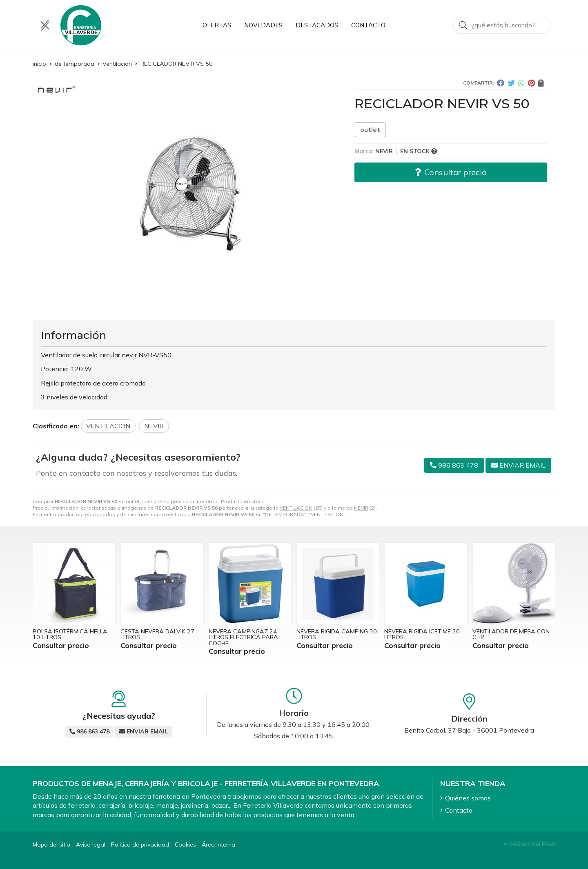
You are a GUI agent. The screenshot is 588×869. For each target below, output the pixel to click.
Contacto (459, 810)
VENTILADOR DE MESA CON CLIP (511, 634)
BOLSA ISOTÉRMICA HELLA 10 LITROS (70, 634)
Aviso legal (91, 844)
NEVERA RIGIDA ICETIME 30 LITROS (422, 634)
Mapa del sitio (51, 844)
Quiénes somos (468, 798)
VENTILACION (296, 508)
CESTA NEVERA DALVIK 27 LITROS (157, 634)
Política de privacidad (140, 844)
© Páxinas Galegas (530, 844)
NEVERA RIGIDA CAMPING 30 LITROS (337, 634)
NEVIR (361, 508)
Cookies (185, 844)
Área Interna (218, 844)
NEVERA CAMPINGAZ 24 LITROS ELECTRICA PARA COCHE (243, 637)
